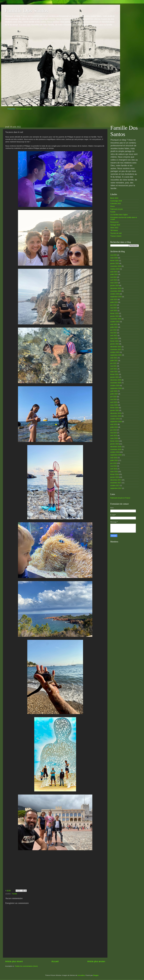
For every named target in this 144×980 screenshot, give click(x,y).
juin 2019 (114, 430)
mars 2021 (114, 372)
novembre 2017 (116, 483)
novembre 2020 (116, 383)
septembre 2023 (116, 297)
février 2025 (114, 261)
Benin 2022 (114, 198)
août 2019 (114, 424)
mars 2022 (114, 338)
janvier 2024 (115, 286)
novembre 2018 (116, 449)
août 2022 (114, 324)
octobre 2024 (115, 269)
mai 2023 (114, 308)
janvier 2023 (115, 316)
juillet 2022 (114, 327)
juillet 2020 (114, 394)
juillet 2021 (114, 361)
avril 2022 (114, 336)
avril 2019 (114, 435)
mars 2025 (114, 258)
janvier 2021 (115, 377)
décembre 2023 (116, 288)
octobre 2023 (115, 294)
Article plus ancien (96, 961)
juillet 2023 (114, 302)
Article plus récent (14, 961)
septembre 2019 (116, 422)
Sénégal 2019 (115, 225)
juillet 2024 (114, 274)
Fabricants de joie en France (120, 498)
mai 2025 (114, 255)
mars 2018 (114, 472)
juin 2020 (114, 397)
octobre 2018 (115, 452)
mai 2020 (114, 399)
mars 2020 (114, 405)
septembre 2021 (116, 355)
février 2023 (114, 313)
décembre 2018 (116, 447)
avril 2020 (114, 402)
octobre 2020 (115, 385)
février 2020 (114, 408)
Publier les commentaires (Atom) (26, 966)
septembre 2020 (116, 388)
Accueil (55, 961)
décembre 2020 (116, 380)
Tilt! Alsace (114, 230)
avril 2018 (114, 469)
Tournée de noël (116, 233)
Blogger (96, 975)
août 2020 (114, 391)
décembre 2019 (116, 413)
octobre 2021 (115, 352)
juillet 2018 (114, 460)
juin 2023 (114, 305)
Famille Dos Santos (26, 10)
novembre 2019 (116, 416)
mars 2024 (114, 283)
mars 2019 (114, 438)
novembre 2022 (116, 319)
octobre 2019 (115, 419)
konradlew (81, 975)
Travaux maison (116, 236)
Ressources (114, 222)
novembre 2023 (116, 291)
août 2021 (114, 358)
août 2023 (114, 299)
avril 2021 (114, 369)
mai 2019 (114, 433)
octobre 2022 (115, 322)
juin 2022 (114, 330)
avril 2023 (114, 311)
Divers (113, 206)
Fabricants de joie (117, 209)
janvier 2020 (115, 410)
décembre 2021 (116, 347)
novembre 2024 (116, 266)
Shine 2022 (114, 228)
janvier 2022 (115, 344)
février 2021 (114, 374)
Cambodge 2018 (116, 201)
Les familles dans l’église (119, 215)
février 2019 (114, 441)
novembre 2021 (116, 349)
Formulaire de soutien (24, 109)
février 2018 (114, 474)
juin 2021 (114, 363)
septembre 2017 (116, 488)
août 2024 (114, 272)
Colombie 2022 (116, 204)
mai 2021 (114, 366)
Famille (15, 894)
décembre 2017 (116, 480)
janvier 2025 (115, 263)
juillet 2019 (114, 427)
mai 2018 (114, 466)
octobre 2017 (115, 485)
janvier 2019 (115, 444)
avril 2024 (114, 280)
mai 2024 (114, 277)
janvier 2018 (115, 477)
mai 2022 (114, 333)
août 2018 (114, 458)
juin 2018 (114, 463)
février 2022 (114, 341)
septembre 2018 (116, 455)
